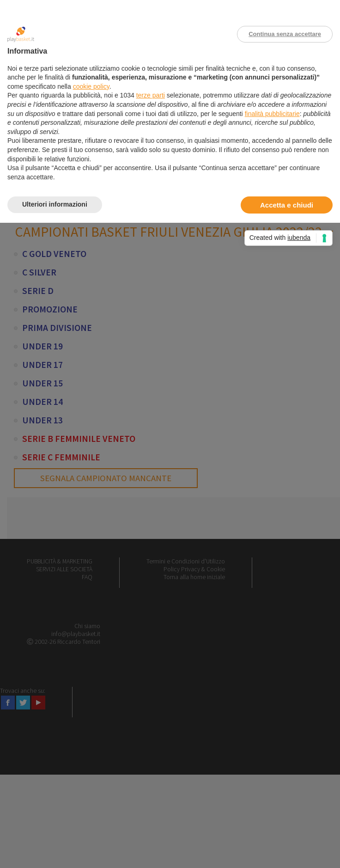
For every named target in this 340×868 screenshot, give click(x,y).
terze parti (151, 95)
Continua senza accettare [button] (285, 34)
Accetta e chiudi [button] (287, 205)
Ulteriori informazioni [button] (55, 204)
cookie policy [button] (91, 86)
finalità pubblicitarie (272, 114)
